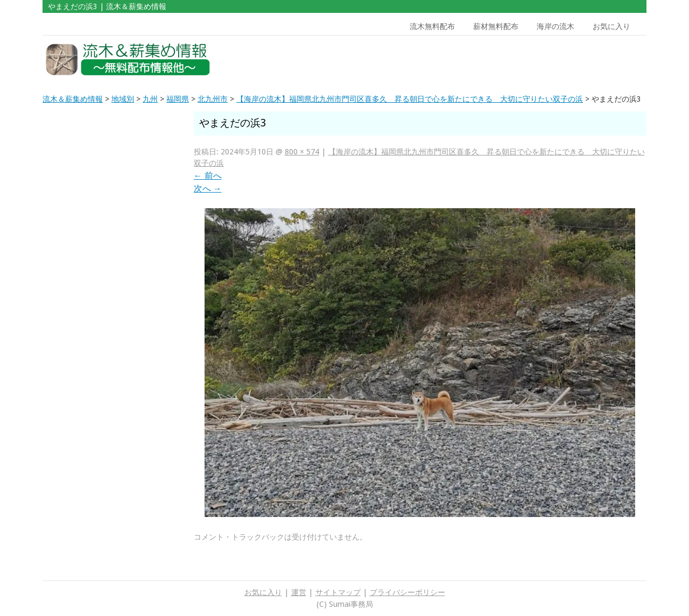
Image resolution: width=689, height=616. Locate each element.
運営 (299, 592)
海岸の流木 (556, 26)
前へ (208, 176)
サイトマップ (338, 592)
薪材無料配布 (496, 26)
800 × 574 (302, 152)
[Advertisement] (570, 60)
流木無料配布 (432, 26)
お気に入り (611, 26)
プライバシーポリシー (407, 592)
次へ (208, 189)
